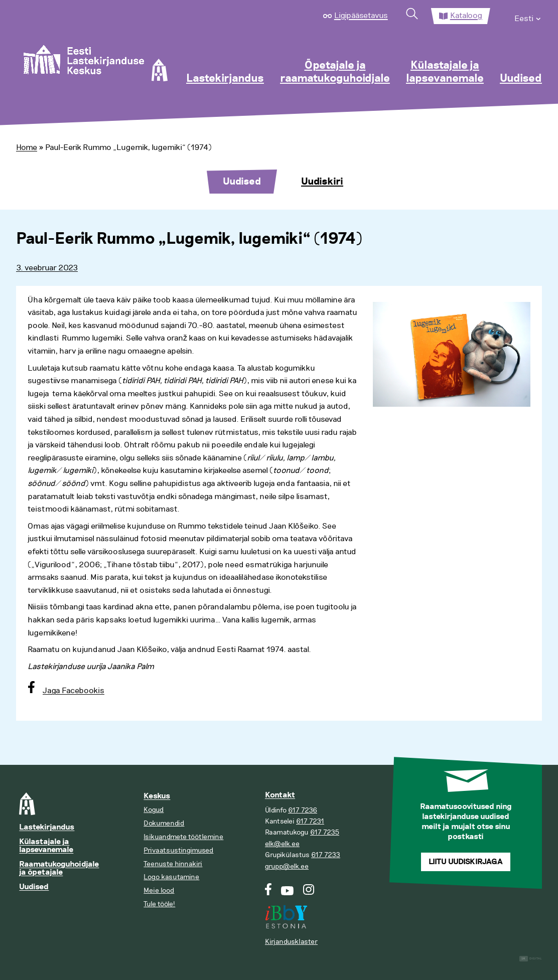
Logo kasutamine (171, 877)
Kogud (154, 810)
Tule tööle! (159, 904)
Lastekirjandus (225, 79)
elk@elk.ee (282, 844)
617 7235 (325, 832)
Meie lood (159, 890)
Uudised (521, 79)
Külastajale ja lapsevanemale (445, 72)
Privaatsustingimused (178, 850)
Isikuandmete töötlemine (183, 837)
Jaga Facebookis (74, 691)
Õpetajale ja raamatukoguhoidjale (335, 72)
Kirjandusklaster (291, 942)
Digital (531, 959)
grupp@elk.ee (287, 866)
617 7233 (326, 855)
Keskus (157, 796)
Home (27, 147)
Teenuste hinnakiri (173, 864)
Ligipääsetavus (361, 16)
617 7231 (310, 821)
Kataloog (466, 16)
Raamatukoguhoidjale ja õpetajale (59, 868)
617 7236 (303, 810)
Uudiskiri (322, 182)
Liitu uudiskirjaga (466, 862)
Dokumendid (164, 823)
